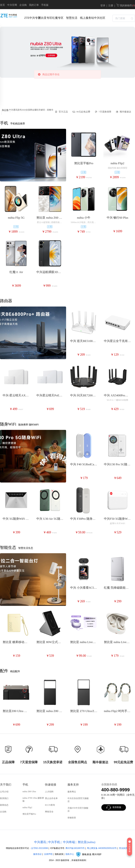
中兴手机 (54, 842)
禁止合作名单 (51, 798)
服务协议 (37, 854)
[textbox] (124, 18)
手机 (25, 785)
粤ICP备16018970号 (75, 848)
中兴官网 (12, 5)
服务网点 (72, 792)
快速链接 (51, 785)
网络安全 (49, 812)
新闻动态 (4, 805)
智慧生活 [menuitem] (72, 18)
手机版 (45, 5)
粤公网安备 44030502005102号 (102, 848)
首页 (2, 5)
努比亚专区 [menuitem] (44, 18)
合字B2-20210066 (40, 848)
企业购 (23, 5)
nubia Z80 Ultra (29, 791)
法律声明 (48, 854)
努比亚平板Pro (29, 814)
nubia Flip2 (27, 807)
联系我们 (4, 798)
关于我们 (6, 785)
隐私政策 (59, 854)
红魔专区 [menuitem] (58, 18)
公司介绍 (4, 792)
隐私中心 (84, 854)
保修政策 (72, 818)
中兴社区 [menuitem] (100, 18)
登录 (103, 6)
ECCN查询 (50, 805)
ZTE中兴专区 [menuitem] (30, 18)
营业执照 (123, 848)
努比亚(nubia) (86, 842)
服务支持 (73, 785)
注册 (111, 6)
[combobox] (124, 18)
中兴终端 (69, 842)
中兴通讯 (40, 842)
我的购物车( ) (126, 6)
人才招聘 (49, 792)
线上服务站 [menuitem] (86, 18)
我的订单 (34, 5)
